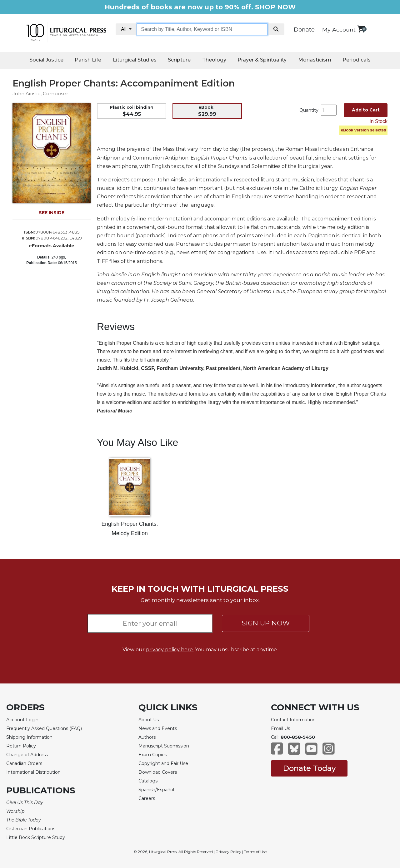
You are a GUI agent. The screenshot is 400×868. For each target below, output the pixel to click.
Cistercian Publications (31, 829)
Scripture (179, 60)
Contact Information (293, 720)
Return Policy (21, 746)
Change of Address (27, 755)
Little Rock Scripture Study (36, 837)
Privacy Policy (228, 852)
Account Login (22, 720)
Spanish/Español (156, 790)
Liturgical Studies (135, 60)
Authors (147, 737)
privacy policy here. (170, 650)
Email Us (280, 728)
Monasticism (315, 60)
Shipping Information (29, 737)
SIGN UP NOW (266, 623)
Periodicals (357, 60)
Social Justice (46, 60)
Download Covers (158, 772)
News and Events (158, 728)
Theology (214, 60)
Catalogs (148, 781)
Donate (304, 30)
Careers (147, 798)
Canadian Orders (24, 763)
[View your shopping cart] (361, 29)
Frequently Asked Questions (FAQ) (44, 728)
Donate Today (309, 768)
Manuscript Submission (164, 746)
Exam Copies (153, 755)
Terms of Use (255, 852)
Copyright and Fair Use (163, 763)
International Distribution (33, 772)
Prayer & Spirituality (262, 60)
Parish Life (88, 60)
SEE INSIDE (52, 213)
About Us (149, 720)
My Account (339, 30)
